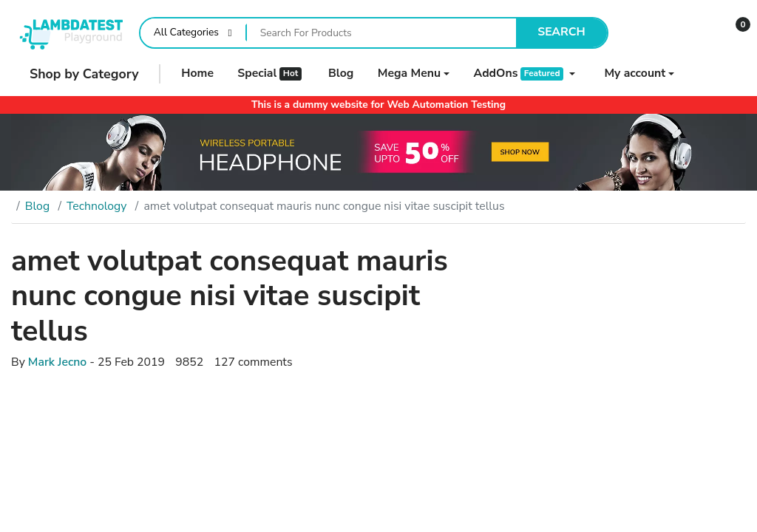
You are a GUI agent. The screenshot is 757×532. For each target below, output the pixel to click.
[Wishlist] (691, 33)
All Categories (186, 32)
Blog (37, 206)
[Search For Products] (381, 33)
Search (561, 32)
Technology (96, 206)
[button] (733, 33)
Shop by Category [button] (75, 74)
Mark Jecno (57, 362)
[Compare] (648, 33)
